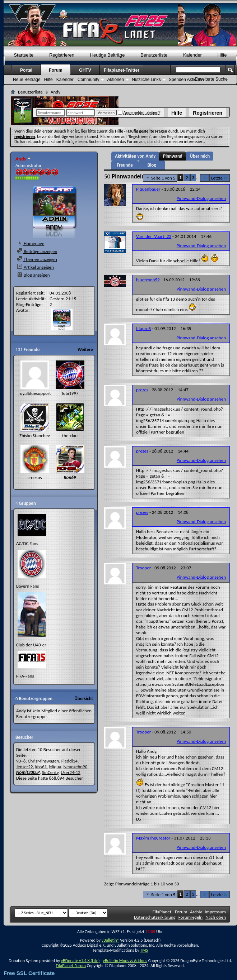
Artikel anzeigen (35, 267)
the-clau (70, 436)
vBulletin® (110, 940)
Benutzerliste (154, 55)
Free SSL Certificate (29, 973)
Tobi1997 (70, 393)
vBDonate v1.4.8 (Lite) (80, 961)
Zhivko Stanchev (35, 436)
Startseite (24, 55)
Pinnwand (173, 156)
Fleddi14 (69, 761)
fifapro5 (143, 328)
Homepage (31, 243)
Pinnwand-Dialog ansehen (201, 198)
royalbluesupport (34, 393)
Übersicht (84, 699)
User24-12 (71, 772)
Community (89, 80)
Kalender (192, 55)
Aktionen (115, 80)
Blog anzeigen (33, 275)
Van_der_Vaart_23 (154, 236)
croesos (34, 477)
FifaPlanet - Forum (170, 912)
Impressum (215, 912)
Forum (55, 70)
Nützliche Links (146, 80)
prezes (142, 390)
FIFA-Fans (25, 676)
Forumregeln (191, 917)
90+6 (21, 761)
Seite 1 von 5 (160, 178)
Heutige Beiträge (108, 55)
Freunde (125, 165)
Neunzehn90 (76, 767)
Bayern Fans (27, 586)
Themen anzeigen (37, 259)
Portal (26, 70)
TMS (144, 950)
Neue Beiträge (27, 80)
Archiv (196, 912)
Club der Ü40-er (31, 645)
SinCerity (50, 772)
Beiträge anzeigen (37, 251)
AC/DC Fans (27, 543)
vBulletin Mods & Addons (125, 961)
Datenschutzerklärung (155, 917)
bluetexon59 (148, 280)
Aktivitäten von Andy (135, 156)
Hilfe (177, 113)
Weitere (85, 350)
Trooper (143, 568)
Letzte (220, 178)
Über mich (200, 156)
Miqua (55, 767)
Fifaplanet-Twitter (122, 70)
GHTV (85, 70)
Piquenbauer (148, 189)
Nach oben (216, 917)
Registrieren (208, 113)
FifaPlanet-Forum (71, 966)
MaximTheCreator (153, 838)
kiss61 (41, 767)
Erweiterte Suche (211, 79)
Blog (152, 165)
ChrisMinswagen (43, 761)
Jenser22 (25, 767)
